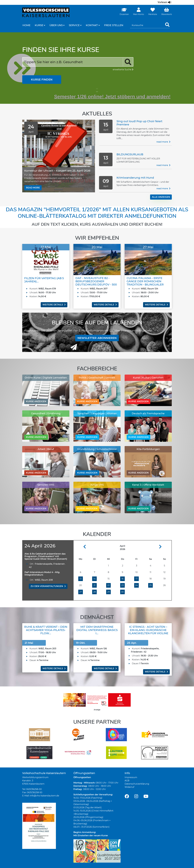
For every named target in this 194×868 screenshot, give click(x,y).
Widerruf (129, 787)
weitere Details (54, 305)
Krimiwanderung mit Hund (135, 178)
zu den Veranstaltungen (48, 586)
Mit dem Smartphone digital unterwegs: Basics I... (97, 630)
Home (26, 25)
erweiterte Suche (123, 70)
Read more (33, 188)
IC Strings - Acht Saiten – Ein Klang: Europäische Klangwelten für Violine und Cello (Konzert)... (148, 632)
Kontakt (92, 25)
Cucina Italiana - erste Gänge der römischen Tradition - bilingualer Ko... (145, 283)
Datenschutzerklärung (137, 784)
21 (95, 585)
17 (137, 579)
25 (150, 585)
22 (108, 585)
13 (80, 579)
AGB (127, 780)
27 (81, 592)
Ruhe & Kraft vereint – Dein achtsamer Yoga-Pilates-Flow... (46, 630)
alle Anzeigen (161, 197)
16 (122, 579)
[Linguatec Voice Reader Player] (165, 2)
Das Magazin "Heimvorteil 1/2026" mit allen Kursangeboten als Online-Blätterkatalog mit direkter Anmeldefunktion (97, 213)
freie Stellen (114, 25)
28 (95, 592)
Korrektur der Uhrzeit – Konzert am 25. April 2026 (57, 171)
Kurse (39, 25)
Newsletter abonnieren (97, 338)
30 (122, 592)
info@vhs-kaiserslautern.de (44, 796)
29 (109, 592)
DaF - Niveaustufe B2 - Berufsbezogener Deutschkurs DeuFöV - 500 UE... (96, 283)
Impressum (131, 777)
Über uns (56, 25)
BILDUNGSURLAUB (130, 154)
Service (74, 25)
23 (122, 585)
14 (95, 579)
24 (136, 585)
